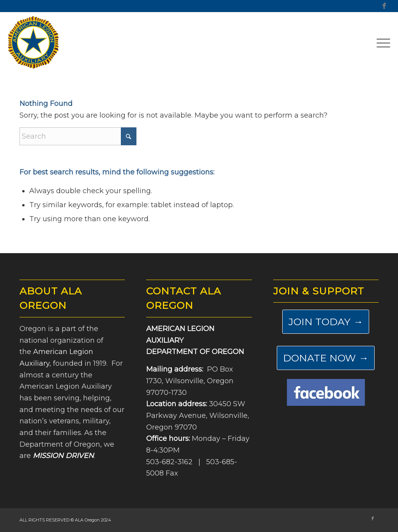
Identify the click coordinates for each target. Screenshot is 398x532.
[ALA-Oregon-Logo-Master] (34, 42)
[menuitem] (381, 42)
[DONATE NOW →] (326, 358)
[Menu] (381, 42)
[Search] (78, 136)
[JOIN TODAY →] (326, 322)
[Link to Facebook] (384, 6)
